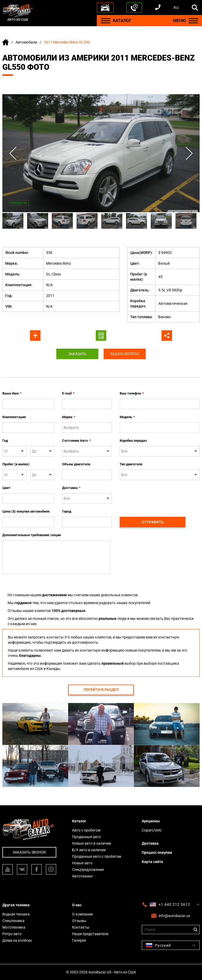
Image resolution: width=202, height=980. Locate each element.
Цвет (6, 488)
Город (67, 511)
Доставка (71, 488)
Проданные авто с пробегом (97, 856)
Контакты (81, 927)
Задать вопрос (125, 354)
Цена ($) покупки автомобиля (26, 511)
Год (5, 441)
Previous (13, 153)
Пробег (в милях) (16, 464)
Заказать (77, 354)
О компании (82, 914)
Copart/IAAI (152, 830)
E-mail (68, 393)
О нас (77, 905)
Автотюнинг (83, 876)
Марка (69, 417)
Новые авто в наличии (92, 843)
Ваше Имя (12, 393)
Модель (127, 417)
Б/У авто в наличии (89, 850)
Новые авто (82, 863)
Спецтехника (13, 921)
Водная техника (16, 914)
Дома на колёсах (17, 940)
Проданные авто (87, 837)
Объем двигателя (76, 464)
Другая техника (16, 905)
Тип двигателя (131, 464)
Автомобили (26, 42)
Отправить (153, 522)
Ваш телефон (132, 393)
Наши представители (90, 934)
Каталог (79, 821)
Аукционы (151, 821)
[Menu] (105, 21)
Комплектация (14, 417)
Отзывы (79, 921)
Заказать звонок (29, 852)
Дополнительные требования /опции (32, 535)
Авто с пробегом (86, 830)
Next (189, 153)
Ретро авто (12, 934)
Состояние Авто (76, 441)
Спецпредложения (88, 870)
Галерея (79, 940)
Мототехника (14, 927)
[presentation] (160, 496)
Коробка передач (133, 441)
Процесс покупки (157, 853)
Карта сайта (152, 862)
